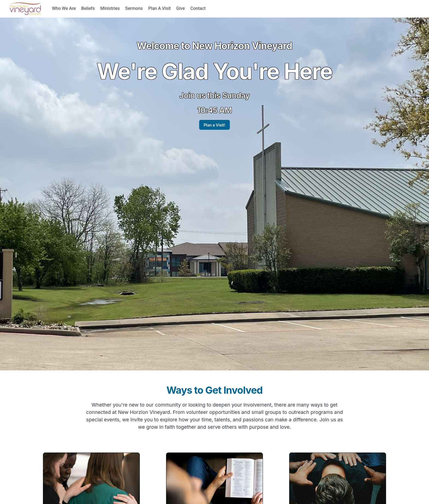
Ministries (110, 8)
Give (180, 8)
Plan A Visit (160, 8)
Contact (198, 8)
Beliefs (88, 8)
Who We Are (64, 8)
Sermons (134, 8)
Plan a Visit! (214, 125)
